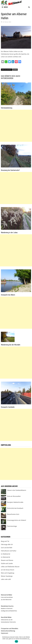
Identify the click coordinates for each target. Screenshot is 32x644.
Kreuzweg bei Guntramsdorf (10, 170)
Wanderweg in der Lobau (9, 233)
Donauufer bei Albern (8, 295)
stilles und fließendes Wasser (10, 567)
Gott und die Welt (7, 548)
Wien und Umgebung (8, 573)
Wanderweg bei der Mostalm (11, 345)
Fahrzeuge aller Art (7, 544)
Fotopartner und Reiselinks (10, 628)
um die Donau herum (8, 570)
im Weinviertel (5, 557)
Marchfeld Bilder (6, 617)
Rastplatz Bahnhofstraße (15, 502)
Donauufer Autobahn (8, 407)
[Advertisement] (16, 126)
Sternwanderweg (7, 108)
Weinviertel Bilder (7, 595)
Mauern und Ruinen (7, 560)
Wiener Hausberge (7, 576)
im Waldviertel (6, 554)
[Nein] (30, 639)
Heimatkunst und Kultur (9, 551)
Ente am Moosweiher (14, 496)
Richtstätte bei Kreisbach (15, 508)
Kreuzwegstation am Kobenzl (17, 520)
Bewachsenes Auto (13, 514)
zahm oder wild (6, 579)
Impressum (5, 633)
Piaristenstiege (12, 526)
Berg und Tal (5, 541)
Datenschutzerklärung (8, 631)
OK (16, 641)
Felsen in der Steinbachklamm (17, 490)
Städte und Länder (7, 563)
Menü (5, 7)
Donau (15, 70)
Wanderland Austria (7, 606)
